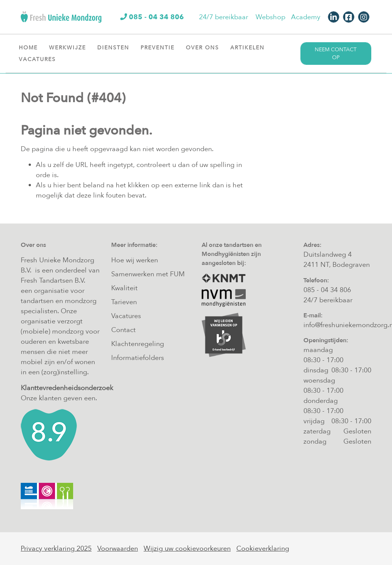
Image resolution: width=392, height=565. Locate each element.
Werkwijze (70, 47)
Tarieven (124, 302)
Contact (123, 330)
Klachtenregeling (138, 344)
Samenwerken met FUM (148, 274)
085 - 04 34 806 (327, 290)
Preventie (160, 47)
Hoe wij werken (135, 260)
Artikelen (250, 47)
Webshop (270, 17)
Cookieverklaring (263, 549)
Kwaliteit (124, 288)
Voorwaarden (118, 549)
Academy (306, 17)
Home (28, 48)
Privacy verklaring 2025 (56, 549)
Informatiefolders (138, 358)
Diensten (116, 47)
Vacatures (40, 59)
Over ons (205, 47)
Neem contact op (336, 54)
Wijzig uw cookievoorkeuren (187, 549)
